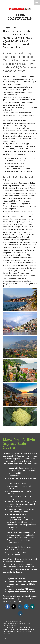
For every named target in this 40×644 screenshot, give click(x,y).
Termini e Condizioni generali (12, 621)
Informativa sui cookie (10, 625)
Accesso (5, 638)
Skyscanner (22, 278)
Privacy (28, 623)
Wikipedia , (13, 278)
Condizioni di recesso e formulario (14, 623)
